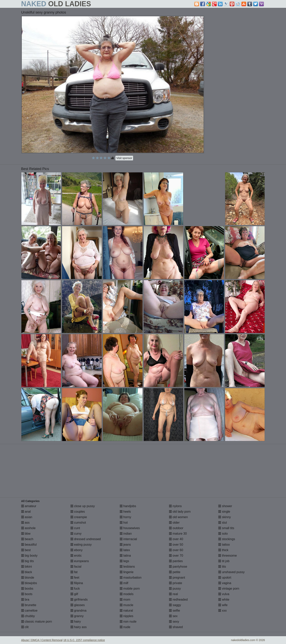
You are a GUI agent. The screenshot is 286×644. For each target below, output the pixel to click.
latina (125, 556)
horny (125, 517)
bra (25, 600)
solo (223, 534)
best (26, 550)
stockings (227, 539)
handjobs (128, 506)
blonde (28, 578)
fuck (75, 589)
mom (125, 600)
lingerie (127, 572)
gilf (74, 594)
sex (173, 616)
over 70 (176, 556)
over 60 (176, 550)
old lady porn (180, 512)
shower (225, 506)
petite (175, 572)
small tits (226, 528)
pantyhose (178, 567)
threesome (228, 556)
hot (124, 523)
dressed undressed (86, 539)
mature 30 (178, 534)
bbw (26, 534)
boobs (27, 589)
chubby (28, 616)
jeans (125, 545)
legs (124, 561)
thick (223, 550)
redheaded (178, 600)
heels (125, 512)
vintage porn (229, 589)
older (174, 523)
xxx (222, 611)
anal (26, 512)
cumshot (78, 523)
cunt (75, 528)
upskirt (225, 578)
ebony (77, 550)
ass (25, 523)
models (127, 594)
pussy (175, 589)
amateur (29, 506)
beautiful (29, 545)
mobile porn (130, 589)
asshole (28, 528)
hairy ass (79, 627)
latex (125, 550)
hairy (76, 622)
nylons (175, 506)
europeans (80, 561)
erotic (76, 556)
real (173, 594)
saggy (175, 605)
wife (223, 605)
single (224, 512)
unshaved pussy (231, 572)
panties (176, 561)
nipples (127, 616)
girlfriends (79, 600)
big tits (28, 561)
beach (27, 539)
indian (126, 534)
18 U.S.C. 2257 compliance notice (84, 640)
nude (125, 627)
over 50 (176, 545)
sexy (174, 622)
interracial (128, 539)
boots (27, 594)
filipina (77, 583)
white (224, 600)
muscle (127, 605)
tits (222, 567)
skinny (225, 517)
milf (124, 583)
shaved (176, 627)
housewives (130, 528)
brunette (29, 605)
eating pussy (81, 545)
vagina (225, 583)
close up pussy (83, 506)
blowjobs (29, 583)
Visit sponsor (124, 158)
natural (126, 611)
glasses (78, 605)
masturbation (131, 578)
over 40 (176, 539)
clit (25, 627)
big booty (29, 556)
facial (76, 567)
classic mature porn (37, 622)
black (27, 572)
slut (222, 523)
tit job (224, 561)
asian (27, 517)
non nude (128, 622)
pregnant (177, 578)
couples (78, 512)
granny (77, 616)
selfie (175, 611)
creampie (79, 517)
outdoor (176, 528)
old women (178, 517)
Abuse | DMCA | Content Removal (42, 640)
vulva (224, 594)
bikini (27, 567)
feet (75, 578)
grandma (79, 611)
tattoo (224, 545)
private (175, 583)
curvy (76, 534)
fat (74, 572)
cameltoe (29, 611)
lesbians (127, 567)
